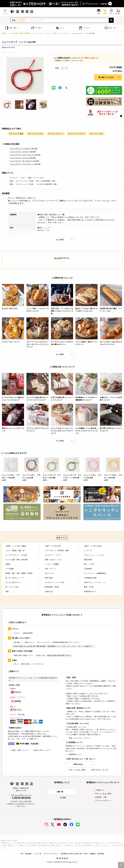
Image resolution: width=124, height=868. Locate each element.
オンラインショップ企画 (24, 181)
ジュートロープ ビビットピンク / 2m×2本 (24, 155)
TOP (22, 854)
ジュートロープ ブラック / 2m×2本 (22, 158)
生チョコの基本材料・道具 (45, 181)
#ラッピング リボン (36, 134)
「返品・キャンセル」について (78, 738)
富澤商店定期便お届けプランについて (65, 642)
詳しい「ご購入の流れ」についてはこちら (28, 664)
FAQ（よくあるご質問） (103, 794)
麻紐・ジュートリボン (61, 33)
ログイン (16, 633)
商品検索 (28, 854)
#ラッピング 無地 (16, 134)
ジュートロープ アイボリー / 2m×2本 (23, 148)
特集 (10, 181)
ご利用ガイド (99, 790)
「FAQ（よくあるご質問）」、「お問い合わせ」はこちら (87, 770)
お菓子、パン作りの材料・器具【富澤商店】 (17, 33)
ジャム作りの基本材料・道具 (45, 184)
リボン (48, 33)
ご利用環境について (74, 754)
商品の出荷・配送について (22, 655)
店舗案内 (93, 854)
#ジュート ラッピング (77, 134)
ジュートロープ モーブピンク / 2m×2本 (23, 161)
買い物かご (17, 642)
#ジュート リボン (97, 134)
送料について (29, 642)
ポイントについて (42, 642)
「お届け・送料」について (18, 750)
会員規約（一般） (101, 797)
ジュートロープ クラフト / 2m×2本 (22, 152)
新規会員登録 (27, 633)
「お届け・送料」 (76, 646)
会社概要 (62, 798)
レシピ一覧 (37, 854)
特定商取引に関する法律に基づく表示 (74, 854)
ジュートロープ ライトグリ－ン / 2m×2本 (24, 164)
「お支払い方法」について (40, 750)
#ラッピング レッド (56, 134)
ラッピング (38, 33)
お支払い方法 (40, 655)
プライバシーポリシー (102, 801)
